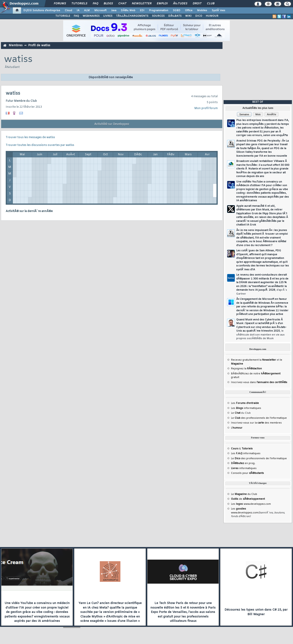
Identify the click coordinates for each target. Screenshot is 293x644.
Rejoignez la (246, 369)
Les (245, 403)
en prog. (243, 463)
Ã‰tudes (180, 4)
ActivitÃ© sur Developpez (112, 124)
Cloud (68, 11)
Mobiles (202, 11)
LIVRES (108, 16)
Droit (197, 4)
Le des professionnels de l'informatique (259, 418)
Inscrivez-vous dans (259, 382)
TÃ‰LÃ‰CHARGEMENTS (132, 16)
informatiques (244, 468)
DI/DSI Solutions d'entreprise (42, 11)
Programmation (159, 11)
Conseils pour (247, 473)
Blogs (108, 4)
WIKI (188, 16)
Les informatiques (246, 408)
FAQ (95, 4)
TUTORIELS (63, 16)
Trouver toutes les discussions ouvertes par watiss (40, 145)
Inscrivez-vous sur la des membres (256, 423)
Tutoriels (79, 4)
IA (78, 11)
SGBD (177, 11)
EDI (142, 11)
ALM (87, 11)
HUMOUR (212, 16)
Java (114, 11)
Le (236, 413)
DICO (199, 16)
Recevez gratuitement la (254, 360)
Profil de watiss (39, 45)
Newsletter (142, 4)
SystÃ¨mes (218, 11)
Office (189, 11)
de (248, 499)
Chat (122, 4)
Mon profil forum (206, 108)
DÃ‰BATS (175, 16)
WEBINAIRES (91, 16)
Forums (60, 4)
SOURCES (158, 16)
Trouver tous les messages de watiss (30, 137)
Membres (16, 45)
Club (211, 4)
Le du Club (244, 494)
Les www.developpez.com (251, 504)
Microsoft (100, 11)
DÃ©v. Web (128, 11)
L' (237, 428)
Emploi (162, 4)
